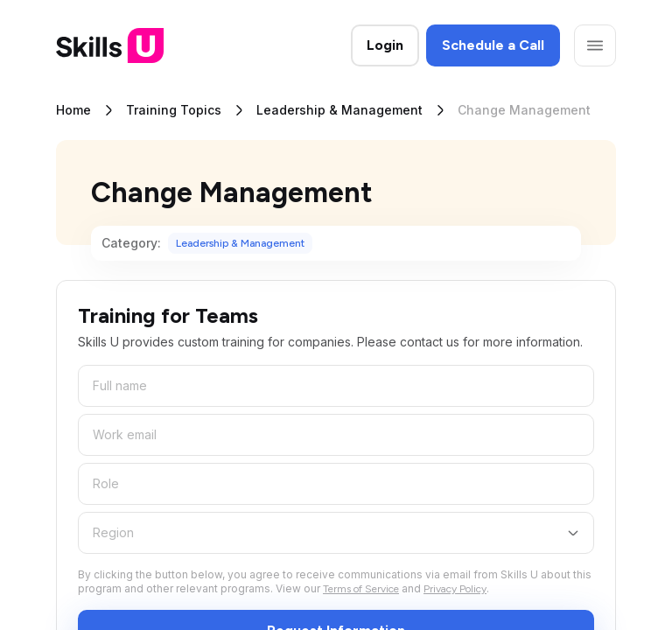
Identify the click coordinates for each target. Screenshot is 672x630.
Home (73, 110)
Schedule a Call (493, 45)
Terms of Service (361, 589)
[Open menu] (595, 45)
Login (385, 45)
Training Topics (174, 110)
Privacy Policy (455, 589)
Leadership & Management (339, 110)
